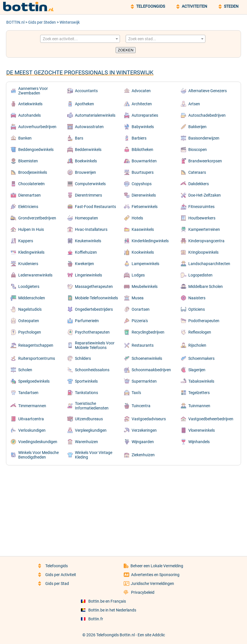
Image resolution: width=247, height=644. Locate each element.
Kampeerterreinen (204, 229)
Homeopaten (86, 218)
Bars (79, 138)
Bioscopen (198, 150)
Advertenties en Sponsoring (152, 575)
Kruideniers (28, 264)
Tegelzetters (199, 393)
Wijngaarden (143, 442)
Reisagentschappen (36, 345)
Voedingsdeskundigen (38, 442)
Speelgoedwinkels (34, 381)
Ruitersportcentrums (37, 358)
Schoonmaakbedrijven (151, 370)
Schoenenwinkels (147, 358)
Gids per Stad (54, 584)
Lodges (138, 275)
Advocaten (141, 91)
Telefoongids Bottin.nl (116, 635)
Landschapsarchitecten (209, 264)
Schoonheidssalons (92, 370)
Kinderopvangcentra (206, 241)
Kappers (26, 241)
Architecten (142, 104)
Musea (138, 298)
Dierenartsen (29, 195)
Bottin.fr (92, 619)
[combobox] (80, 39)
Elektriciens (28, 207)
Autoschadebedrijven (207, 115)
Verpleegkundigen (91, 430)
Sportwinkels (86, 381)
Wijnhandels (199, 442)
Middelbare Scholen (206, 286)
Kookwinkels (143, 252)
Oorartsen (141, 309)
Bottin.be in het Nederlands (109, 610)
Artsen (194, 104)
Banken (25, 138)
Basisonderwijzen (204, 138)
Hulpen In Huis (31, 229)
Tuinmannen (199, 406)
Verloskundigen (32, 430)
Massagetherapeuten (94, 286)
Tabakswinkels (201, 381)
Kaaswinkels (143, 229)
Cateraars (197, 172)
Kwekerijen (84, 264)
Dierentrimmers (88, 195)
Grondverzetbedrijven (37, 218)
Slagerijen (197, 370)
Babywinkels (143, 127)
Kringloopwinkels (203, 252)
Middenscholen (32, 298)
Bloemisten (28, 161)
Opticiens (197, 309)
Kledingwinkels (31, 252)
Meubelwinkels (145, 286)
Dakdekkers (199, 184)
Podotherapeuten (204, 321)
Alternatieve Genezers (208, 91)
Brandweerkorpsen (205, 161)
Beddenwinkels (88, 150)
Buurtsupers (143, 172)
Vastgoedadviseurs (149, 419)
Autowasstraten (89, 127)
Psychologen (30, 332)
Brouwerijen (85, 172)
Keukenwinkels (88, 241)
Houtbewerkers (202, 218)
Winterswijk (70, 22)
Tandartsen (28, 393)
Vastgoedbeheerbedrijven (211, 419)
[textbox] (80, 39)
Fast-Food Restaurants (95, 207)
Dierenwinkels (144, 195)
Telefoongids (53, 566)
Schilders (83, 358)
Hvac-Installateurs (91, 229)
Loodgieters (29, 286)
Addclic (159, 635)
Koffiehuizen (86, 252)
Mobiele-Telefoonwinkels (96, 298)
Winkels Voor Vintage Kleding (94, 455)
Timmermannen (32, 406)
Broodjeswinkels (33, 172)
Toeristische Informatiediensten (92, 406)
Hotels (137, 218)
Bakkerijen (197, 127)
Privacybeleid (139, 592)
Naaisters (197, 298)
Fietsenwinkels (145, 207)
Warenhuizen (86, 442)
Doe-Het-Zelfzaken (205, 195)
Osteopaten (29, 321)
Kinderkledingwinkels (150, 241)
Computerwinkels (90, 184)
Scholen (25, 370)
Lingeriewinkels (88, 275)
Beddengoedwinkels (36, 150)
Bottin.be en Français (103, 601)
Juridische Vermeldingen (149, 584)
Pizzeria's (140, 321)
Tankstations (86, 393)
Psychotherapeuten (92, 332)
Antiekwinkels (30, 104)
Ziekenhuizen (143, 455)
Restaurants (143, 345)
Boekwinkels (86, 161)
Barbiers (139, 138)
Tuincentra (141, 406)
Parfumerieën (87, 321)
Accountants (86, 91)
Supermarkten (144, 381)
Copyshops (142, 184)
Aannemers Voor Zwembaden (33, 91)
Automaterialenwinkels (95, 115)
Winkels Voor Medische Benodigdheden (38, 455)
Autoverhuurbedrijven (37, 127)
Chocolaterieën (31, 184)
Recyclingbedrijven (148, 332)
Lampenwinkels (145, 264)
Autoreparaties (145, 115)
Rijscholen (197, 345)
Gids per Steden (42, 22)
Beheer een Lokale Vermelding (154, 566)
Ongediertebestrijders (94, 309)
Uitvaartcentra (31, 419)
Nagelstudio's (30, 309)
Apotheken (84, 104)
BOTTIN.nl (15, 22)
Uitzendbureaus (89, 419)
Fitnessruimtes (201, 207)
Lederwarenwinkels (35, 275)
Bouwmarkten (144, 161)
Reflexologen (200, 332)
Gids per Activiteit (57, 575)
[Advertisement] (124, 507)
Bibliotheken (142, 150)
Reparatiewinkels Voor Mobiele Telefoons (95, 345)
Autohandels (29, 115)
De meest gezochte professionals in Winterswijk (80, 72)
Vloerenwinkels (202, 430)
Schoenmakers (201, 358)
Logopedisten (200, 275)
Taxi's (136, 393)
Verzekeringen (144, 430)
